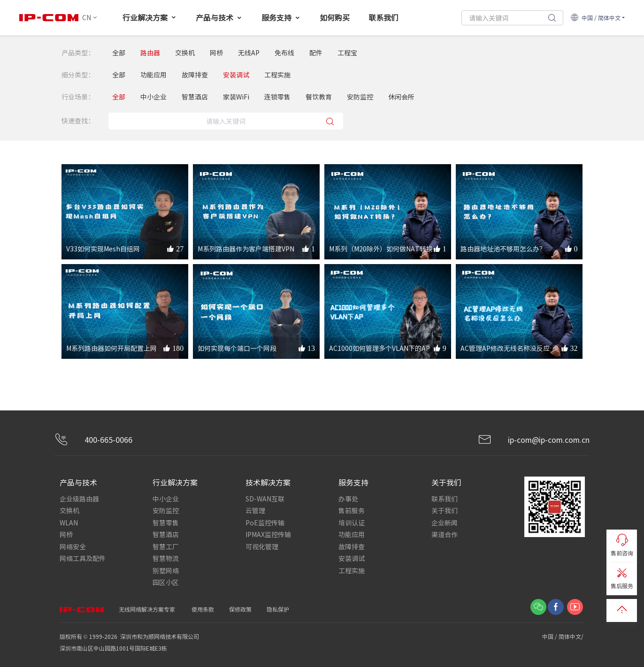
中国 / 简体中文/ (563, 634)
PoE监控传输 (265, 522)
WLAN (69, 522)
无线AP (249, 53)
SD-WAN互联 (265, 499)
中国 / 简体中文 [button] (595, 18)
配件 (316, 53)
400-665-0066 (93, 440)
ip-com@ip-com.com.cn (534, 440)
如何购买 (335, 17)
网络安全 (73, 546)
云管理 (255, 510)
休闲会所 (401, 97)
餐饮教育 (319, 97)
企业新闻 (445, 522)
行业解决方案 (150, 18)
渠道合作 (445, 534)
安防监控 (360, 97)
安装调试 (236, 75)
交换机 (185, 53)
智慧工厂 (166, 546)
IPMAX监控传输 (268, 534)
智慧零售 (166, 522)
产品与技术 (219, 17)
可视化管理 (262, 546)
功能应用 (153, 75)
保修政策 (240, 607)
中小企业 (153, 97)
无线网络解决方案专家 (147, 607)
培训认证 (352, 522)
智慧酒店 (195, 97)
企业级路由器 (79, 499)
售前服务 (352, 510)
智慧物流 (166, 557)
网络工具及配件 (83, 557)
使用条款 (203, 607)
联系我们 (383, 17)
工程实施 (277, 75)
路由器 (150, 53)
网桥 (216, 53)
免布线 (284, 53)
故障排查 (195, 75)
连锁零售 (277, 97)
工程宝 (347, 53)
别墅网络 (166, 569)
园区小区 (166, 581)
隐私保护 (278, 607)
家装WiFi (236, 97)
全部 (119, 53)
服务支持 (281, 17)
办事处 (348, 499)
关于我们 (445, 510)
